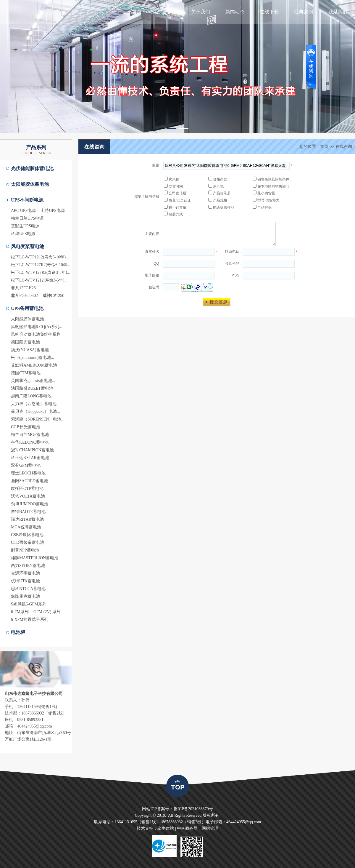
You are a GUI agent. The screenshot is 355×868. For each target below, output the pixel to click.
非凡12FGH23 (23, 288)
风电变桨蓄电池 (28, 246)
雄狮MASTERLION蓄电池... (36, 558)
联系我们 (338, 12)
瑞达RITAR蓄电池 (27, 519)
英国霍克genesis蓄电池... (33, 381)
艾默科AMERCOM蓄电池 (34, 365)
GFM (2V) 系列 (47, 612)
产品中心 (166, 12)
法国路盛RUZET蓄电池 (32, 388)
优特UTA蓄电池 (25, 581)
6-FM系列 (20, 612)
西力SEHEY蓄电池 (28, 566)
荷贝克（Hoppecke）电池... (35, 411)
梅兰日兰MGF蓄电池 (30, 435)
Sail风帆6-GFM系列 (29, 604)
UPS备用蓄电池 (27, 308)
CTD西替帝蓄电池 (28, 542)
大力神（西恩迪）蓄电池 (34, 404)
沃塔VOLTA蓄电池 (28, 496)
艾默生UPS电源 (25, 226)
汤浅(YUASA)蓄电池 (30, 350)
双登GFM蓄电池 (26, 465)
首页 (137, 12)
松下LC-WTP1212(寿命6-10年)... (40, 257)
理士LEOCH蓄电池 (28, 473)
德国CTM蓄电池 (26, 373)
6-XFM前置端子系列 (30, 620)
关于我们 (201, 12)
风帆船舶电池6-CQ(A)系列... (37, 327)
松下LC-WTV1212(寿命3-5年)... (39, 280)
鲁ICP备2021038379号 (193, 809)
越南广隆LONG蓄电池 (31, 396)
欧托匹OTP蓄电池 (27, 489)
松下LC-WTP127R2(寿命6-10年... (41, 265)
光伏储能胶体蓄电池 (32, 168)
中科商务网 (187, 828)
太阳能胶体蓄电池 (30, 184)
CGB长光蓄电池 (26, 427)
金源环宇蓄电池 (25, 573)
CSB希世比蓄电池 (27, 535)
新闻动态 (235, 12)
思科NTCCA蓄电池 (28, 589)
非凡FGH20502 (24, 296)
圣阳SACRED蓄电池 (29, 481)
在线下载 (269, 12)
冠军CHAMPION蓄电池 (32, 450)
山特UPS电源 (53, 211)
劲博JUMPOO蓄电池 (30, 504)
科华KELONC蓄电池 (30, 442)
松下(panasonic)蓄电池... (33, 358)
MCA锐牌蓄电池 (26, 527)
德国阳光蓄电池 (25, 342)
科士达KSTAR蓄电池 (30, 458)
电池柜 (18, 632)
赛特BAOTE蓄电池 (28, 512)
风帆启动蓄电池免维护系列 (36, 334)
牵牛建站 (166, 828)
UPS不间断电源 (27, 200)
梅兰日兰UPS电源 (27, 218)
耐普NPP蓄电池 (25, 550)
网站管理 (210, 828)
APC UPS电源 (23, 211)
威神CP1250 (53, 296)
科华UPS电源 (23, 234)
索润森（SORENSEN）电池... (38, 419)
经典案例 (304, 12)
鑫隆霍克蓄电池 (25, 596)
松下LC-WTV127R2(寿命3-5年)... (41, 272)
